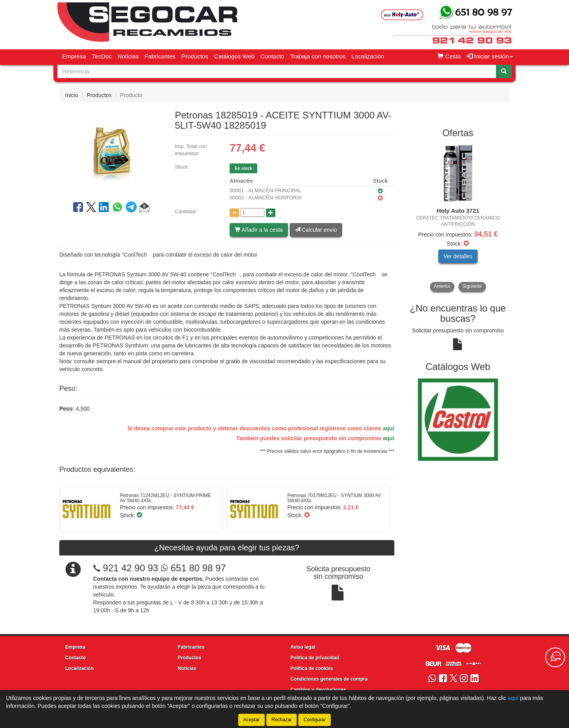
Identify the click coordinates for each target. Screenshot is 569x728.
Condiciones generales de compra (329, 679)
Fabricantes (160, 56)
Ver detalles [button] (458, 256)
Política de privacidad (315, 658)
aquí (389, 428)
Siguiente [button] (472, 286)
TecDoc (102, 56)
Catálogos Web (234, 56)
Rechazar (282, 720)
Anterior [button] (442, 286)
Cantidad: (186, 211)
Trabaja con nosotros (318, 56)
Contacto (272, 56)
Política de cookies (312, 668)
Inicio (72, 95)
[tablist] (458, 218)
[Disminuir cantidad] (234, 213)
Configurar (315, 720)
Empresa (74, 56)
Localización (368, 56)
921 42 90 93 (130, 568)
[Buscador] (277, 71)
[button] (144, 208)
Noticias (128, 56)
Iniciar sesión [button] (490, 56)
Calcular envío (316, 230)
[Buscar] (504, 71)
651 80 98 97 (193, 568)
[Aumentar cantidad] (271, 213)
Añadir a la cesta (259, 230)
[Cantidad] (252, 212)
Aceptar (252, 720)
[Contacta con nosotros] (555, 657)
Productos (195, 56)
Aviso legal (303, 647)
